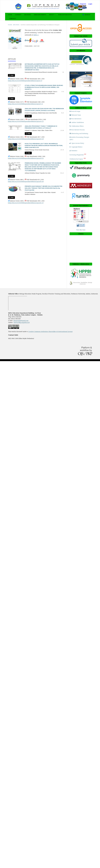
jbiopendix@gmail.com (21, 321)
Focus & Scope (75, 111)
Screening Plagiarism (77, 155)
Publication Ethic (65, 15)
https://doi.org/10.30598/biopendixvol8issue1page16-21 (26, 121)
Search (87, 15)
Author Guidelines (77, 122)
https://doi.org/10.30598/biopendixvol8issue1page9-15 (25, 104)
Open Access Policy (77, 143)
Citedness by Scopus (76, 159)
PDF (12, 75)
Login (90, 4)
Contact (13, 18)
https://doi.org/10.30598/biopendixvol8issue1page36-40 (26, 181)
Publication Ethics (77, 126)
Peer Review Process (77, 130)
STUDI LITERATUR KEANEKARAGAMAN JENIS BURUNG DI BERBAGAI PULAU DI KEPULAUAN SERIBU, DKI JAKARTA (44, 87)
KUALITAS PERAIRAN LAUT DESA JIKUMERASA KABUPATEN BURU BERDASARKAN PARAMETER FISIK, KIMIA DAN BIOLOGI (44, 146)
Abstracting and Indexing (79, 133)
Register (83, 4)
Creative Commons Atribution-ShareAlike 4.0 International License (50, 332)
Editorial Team (75, 115)
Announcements (40, 15)
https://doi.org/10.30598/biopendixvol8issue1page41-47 (26, 203)
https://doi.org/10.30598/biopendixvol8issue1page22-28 (26, 139)
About (52, 15)
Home (10, 15)
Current (18, 15)
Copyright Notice (76, 147)
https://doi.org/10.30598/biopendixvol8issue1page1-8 (25, 81)
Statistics (73, 151)
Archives (28, 15)
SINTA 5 (36, 35)
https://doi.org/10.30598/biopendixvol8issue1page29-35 (26, 158)
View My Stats (81, 230)
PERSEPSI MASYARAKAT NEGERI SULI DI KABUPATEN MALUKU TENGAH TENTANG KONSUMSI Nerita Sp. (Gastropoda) (43, 188)
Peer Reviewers (75, 119)
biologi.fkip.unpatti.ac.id (22, 322)
